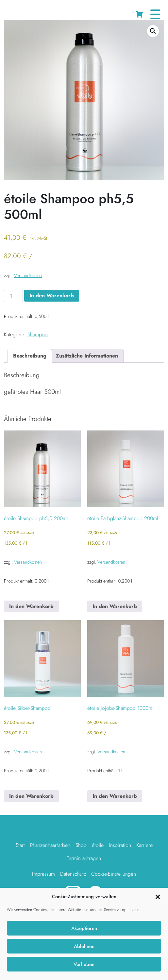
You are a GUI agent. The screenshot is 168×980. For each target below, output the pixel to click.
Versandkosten (28, 275)
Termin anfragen (84, 858)
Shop (32, 11)
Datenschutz (73, 874)
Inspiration (120, 845)
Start (20, 845)
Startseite (13, 11)
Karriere (144, 845)
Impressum (43, 874)
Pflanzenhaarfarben (50, 845)
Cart (140, 13)
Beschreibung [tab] (30, 356)
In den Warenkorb (52, 296)
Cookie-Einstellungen (114, 874)
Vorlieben (84, 964)
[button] (158, 897)
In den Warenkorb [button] (31, 606)
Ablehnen (84, 946)
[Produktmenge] (13, 296)
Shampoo (51, 11)
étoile (98, 845)
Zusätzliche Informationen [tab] (87, 356)
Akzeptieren (84, 928)
